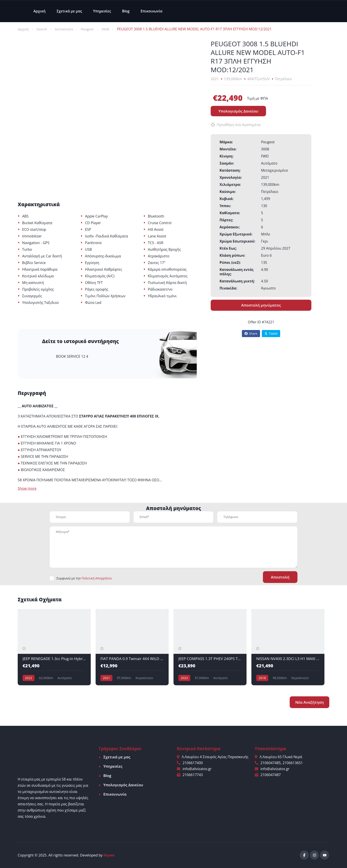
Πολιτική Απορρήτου (97, 578)
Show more (27, 489)
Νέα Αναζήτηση (309, 702)
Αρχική (40, 11)
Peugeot (90, 29)
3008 (109, 29)
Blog (126, 11)
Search (43, 29)
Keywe (109, 855)
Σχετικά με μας (69, 11)
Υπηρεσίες (102, 11)
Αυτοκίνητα (66, 29)
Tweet (271, 334)
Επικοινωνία (151, 11)
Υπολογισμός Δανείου (123, 785)
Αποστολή (279, 577)
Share (251, 334)
